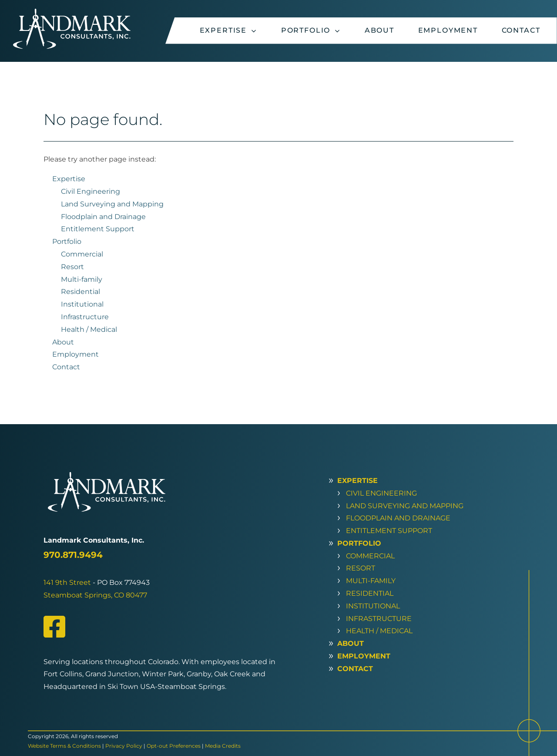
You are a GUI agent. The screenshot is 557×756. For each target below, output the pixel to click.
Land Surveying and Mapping (112, 204)
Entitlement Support (98, 229)
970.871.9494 (73, 555)
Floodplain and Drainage (103, 217)
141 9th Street (67, 582)
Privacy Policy (124, 746)
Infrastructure (85, 317)
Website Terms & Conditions (64, 746)
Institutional (82, 304)
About (379, 30)
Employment (448, 30)
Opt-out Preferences (174, 746)
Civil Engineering (91, 191)
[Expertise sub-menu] (255, 31)
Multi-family (82, 279)
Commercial (82, 254)
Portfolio (306, 30)
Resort (72, 267)
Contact (521, 30)
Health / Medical (89, 329)
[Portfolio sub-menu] (339, 31)
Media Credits (223, 746)
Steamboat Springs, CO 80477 (95, 595)
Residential (81, 292)
